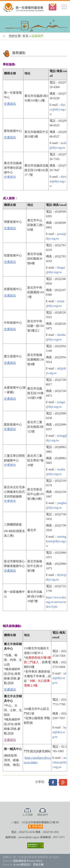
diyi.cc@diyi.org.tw (58, 109)
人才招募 (28, 812)
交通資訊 (10, 177)
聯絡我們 (43, 812)
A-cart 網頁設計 (22, 865)
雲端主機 (38, 865)
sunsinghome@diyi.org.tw (56, 541)
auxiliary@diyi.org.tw (59, 762)
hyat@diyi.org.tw (59, 732)
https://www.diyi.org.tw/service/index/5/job (56, 602)
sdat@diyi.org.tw (59, 678)
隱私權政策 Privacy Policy (28, 861)
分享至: (40, 782)
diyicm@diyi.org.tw (58, 181)
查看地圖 (35, 826)
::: (4, 36)
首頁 (25, 36)
